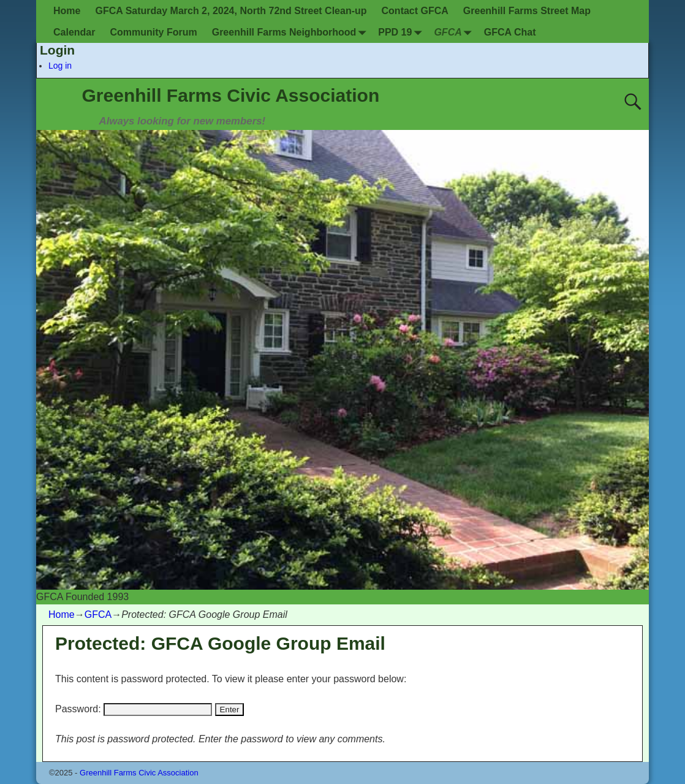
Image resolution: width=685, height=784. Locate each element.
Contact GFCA (415, 11)
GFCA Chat (510, 32)
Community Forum (153, 32)
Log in (60, 66)
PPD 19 (402, 32)
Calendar (74, 32)
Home (67, 11)
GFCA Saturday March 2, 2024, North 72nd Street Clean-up (231, 11)
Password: (134, 709)
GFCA (455, 32)
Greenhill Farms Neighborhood (292, 32)
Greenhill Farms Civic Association (231, 95)
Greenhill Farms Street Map (527, 11)
